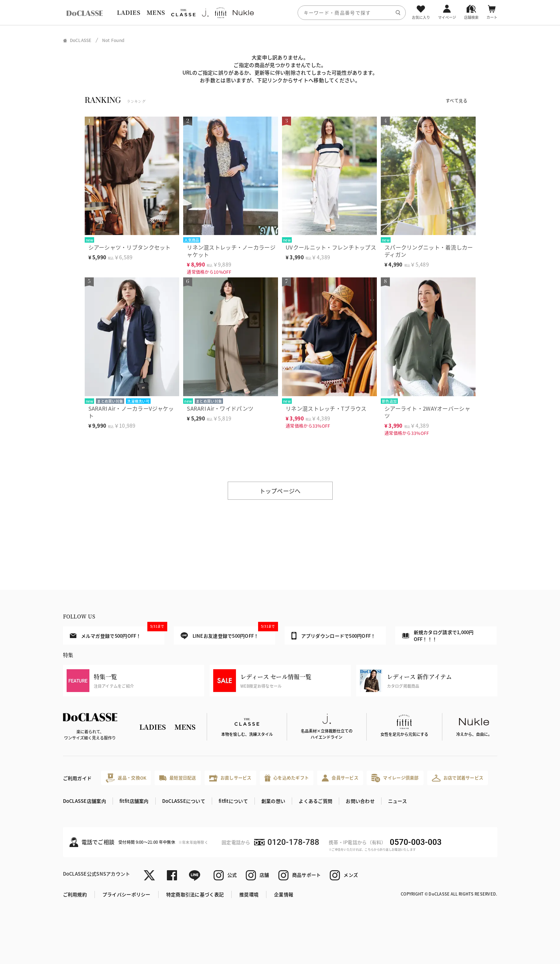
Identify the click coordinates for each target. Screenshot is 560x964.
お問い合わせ (360, 801)
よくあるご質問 (315, 801)
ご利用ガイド (77, 778)
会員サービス (340, 778)
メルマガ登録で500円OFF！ (117, 633)
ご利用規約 (75, 894)
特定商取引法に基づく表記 (195, 894)
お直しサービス (230, 778)
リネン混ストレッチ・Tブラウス (326, 408)
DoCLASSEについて (184, 801)
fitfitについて (233, 801)
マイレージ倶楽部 (395, 778)
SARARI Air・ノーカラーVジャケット (131, 412)
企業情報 (284, 894)
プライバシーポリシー (127, 894)
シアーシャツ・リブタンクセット (130, 247)
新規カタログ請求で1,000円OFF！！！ (438, 636)
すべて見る (456, 100)
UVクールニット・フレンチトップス (331, 247)
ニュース (397, 801)
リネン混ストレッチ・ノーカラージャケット (231, 251)
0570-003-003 (416, 842)
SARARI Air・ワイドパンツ (220, 408)
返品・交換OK (126, 778)
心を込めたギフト (287, 778)
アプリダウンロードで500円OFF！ (334, 636)
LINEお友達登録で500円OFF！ (228, 633)
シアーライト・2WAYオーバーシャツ (427, 412)
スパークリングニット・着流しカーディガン (429, 251)
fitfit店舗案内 (134, 801)
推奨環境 (249, 894)
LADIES (129, 12)
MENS (156, 12)
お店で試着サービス (458, 778)
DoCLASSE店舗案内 (85, 801)
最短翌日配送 (178, 778)
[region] (280, 12)
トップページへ (280, 491)
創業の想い (273, 801)
